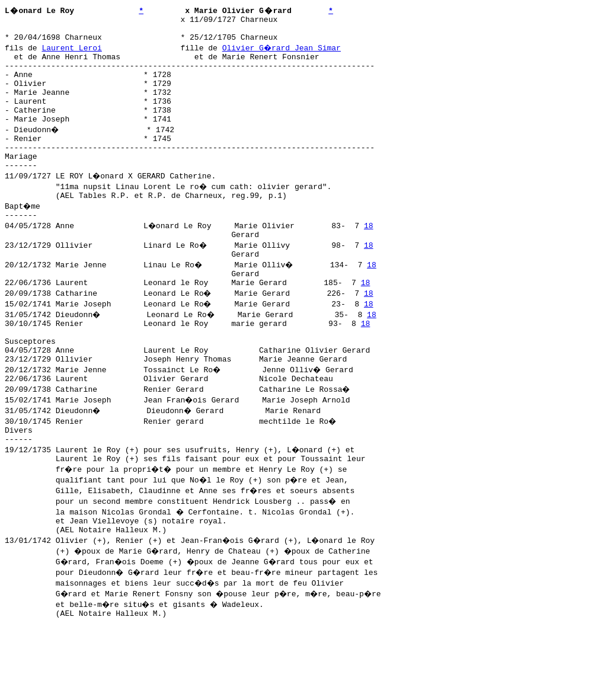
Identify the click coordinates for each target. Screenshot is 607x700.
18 (370, 255)
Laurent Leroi (71, 53)
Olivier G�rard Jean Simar (282, 53)
